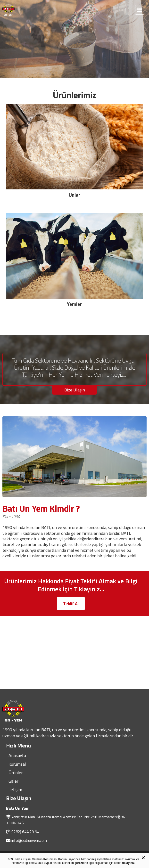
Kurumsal (17, 764)
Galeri (14, 781)
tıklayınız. (129, 863)
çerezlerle (81, 863)
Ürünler (16, 773)
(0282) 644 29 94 (25, 832)
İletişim (15, 790)
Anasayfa (17, 755)
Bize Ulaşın (75, 390)
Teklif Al (71, 604)
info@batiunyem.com (29, 840)
